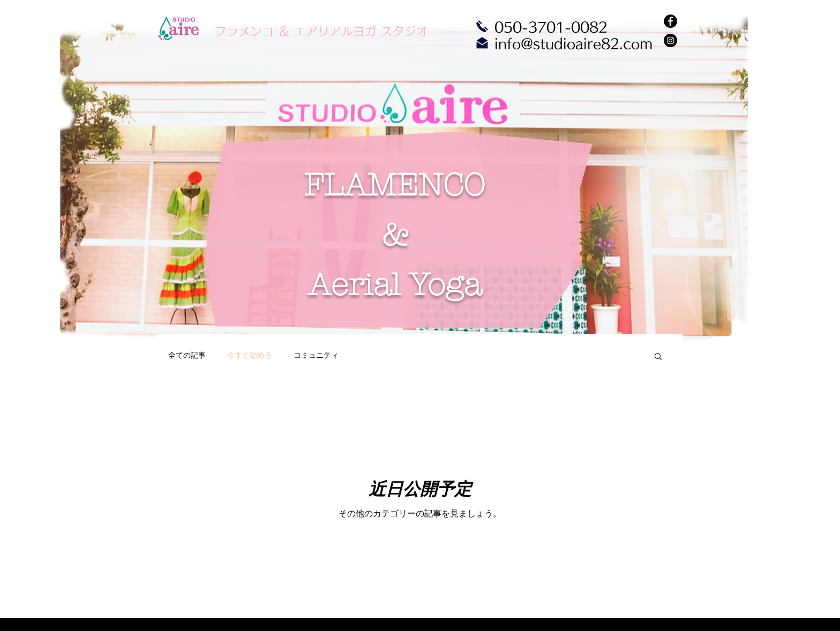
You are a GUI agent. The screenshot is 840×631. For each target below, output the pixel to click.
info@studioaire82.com (573, 44)
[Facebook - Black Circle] (670, 21)
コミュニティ (316, 355)
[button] (658, 357)
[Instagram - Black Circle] (670, 40)
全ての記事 (187, 355)
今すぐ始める (250, 355)
